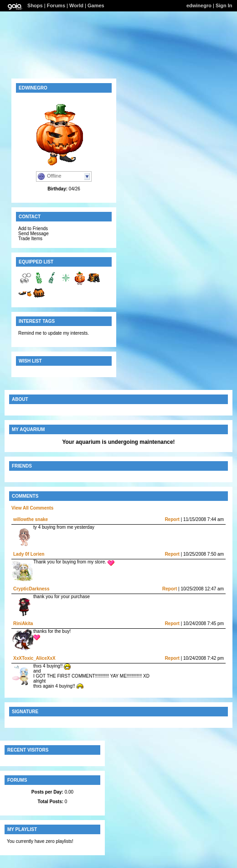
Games (96, 5)
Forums (56, 5)
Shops (35, 5)
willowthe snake (31, 519)
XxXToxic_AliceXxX (34, 658)
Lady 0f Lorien (29, 554)
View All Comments (32, 508)
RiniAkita (23, 623)
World (76, 5)
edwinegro (199, 5)
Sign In (224, 5)
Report (172, 519)
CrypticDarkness (31, 589)
